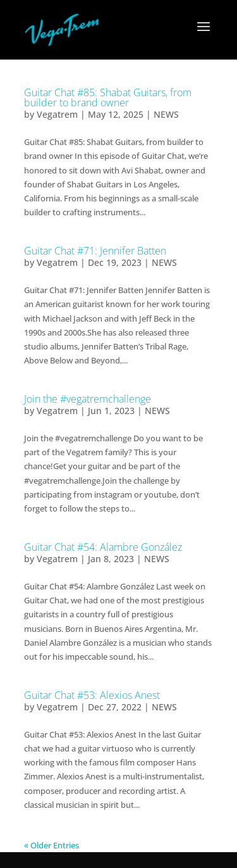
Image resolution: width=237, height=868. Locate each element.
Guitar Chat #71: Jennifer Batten (95, 251)
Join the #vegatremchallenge (88, 399)
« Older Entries (52, 845)
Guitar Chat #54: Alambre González (103, 547)
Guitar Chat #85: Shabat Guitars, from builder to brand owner (108, 97)
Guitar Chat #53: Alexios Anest (92, 695)
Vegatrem (57, 114)
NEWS (166, 114)
